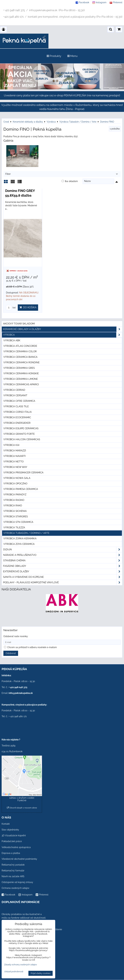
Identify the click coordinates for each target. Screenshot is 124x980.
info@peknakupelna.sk (21, 693)
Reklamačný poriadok (13, 865)
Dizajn (63, 550)
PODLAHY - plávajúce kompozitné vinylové (63, 583)
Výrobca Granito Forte (19, 434)
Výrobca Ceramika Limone (21, 379)
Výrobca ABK (12, 340)
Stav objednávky (10, 830)
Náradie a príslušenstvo (63, 555)
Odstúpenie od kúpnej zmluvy (17, 882)
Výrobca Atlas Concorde (20, 346)
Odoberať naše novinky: (16, 636)
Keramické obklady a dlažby (63, 329)
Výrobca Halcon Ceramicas (22, 439)
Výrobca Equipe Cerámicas (21, 428)
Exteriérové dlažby (63, 572)
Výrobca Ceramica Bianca (20, 357)
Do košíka (28, 307)
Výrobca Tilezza (14, 528)
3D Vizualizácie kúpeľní (14, 835)
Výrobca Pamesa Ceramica (21, 489)
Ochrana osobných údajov (15, 888)
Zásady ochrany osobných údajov (21, 965)
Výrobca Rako (13, 506)
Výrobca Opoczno (15, 484)
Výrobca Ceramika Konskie (21, 373)
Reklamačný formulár (13, 871)
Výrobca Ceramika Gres (19, 368)
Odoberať (11, 653)
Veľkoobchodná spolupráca (16, 847)
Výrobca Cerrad (14, 390)
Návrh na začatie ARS (13, 876)
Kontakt (6, 824)
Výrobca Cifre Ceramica (19, 401)
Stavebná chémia (63, 561)
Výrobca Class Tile (16, 406)
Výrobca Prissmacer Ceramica (23, 473)
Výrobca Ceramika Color (20, 351)
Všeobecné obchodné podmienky (19, 859)
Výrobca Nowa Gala (17, 478)
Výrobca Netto (13, 462)
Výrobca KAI (11, 445)
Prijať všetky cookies (41, 973)
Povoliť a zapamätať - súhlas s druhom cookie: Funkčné (22, 798)
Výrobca (63, 335)
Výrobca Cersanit (15, 395)
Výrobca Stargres (16, 517)
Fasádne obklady (63, 566)
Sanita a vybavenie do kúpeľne (63, 577)
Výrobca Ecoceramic (17, 417)
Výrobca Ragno (14, 500)
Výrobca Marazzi (15, 451)
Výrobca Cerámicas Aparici (21, 384)
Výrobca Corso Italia (18, 412)
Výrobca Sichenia (15, 511)
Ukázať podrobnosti (14, 972)
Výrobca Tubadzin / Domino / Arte (26, 533)
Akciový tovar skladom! (19, 324)
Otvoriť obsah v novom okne (22, 808)
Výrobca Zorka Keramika (20, 538)
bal (11, 308)
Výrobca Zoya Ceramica (19, 544)
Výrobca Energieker (17, 423)
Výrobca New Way (15, 467)
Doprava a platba (11, 853)
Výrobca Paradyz (15, 495)
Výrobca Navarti (15, 456)
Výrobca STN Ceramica (18, 522)
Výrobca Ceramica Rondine (21, 362)
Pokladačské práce (12, 841)
